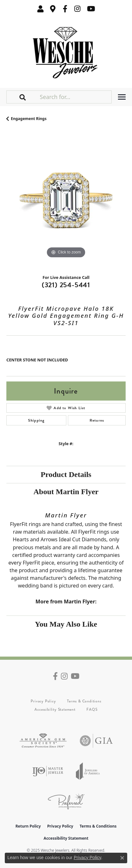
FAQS (92, 709)
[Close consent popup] (122, 858)
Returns (97, 420)
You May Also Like (66, 624)
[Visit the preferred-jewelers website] (66, 801)
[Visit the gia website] (96, 741)
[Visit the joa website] (88, 771)
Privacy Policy (43, 701)
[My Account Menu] (40, 9)
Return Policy (28, 826)
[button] (23, 97)
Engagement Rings (29, 119)
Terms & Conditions (84, 701)
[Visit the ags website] (43, 741)
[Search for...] (75, 97)
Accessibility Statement (55, 709)
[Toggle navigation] (122, 97)
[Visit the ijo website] (48, 771)
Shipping (37, 420)
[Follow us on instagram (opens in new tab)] (77, 9)
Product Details (66, 474)
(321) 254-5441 (66, 285)
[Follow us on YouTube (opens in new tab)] (91, 9)
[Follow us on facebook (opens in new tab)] (65, 9)
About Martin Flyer (66, 492)
